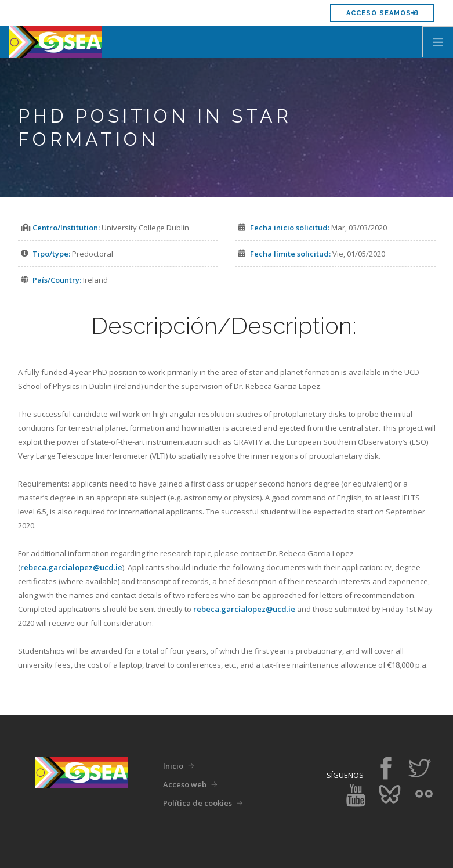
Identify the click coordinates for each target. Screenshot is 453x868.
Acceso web (185, 784)
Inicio (173, 766)
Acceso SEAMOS (382, 13)
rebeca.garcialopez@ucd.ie (71, 567)
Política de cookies (197, 803)
